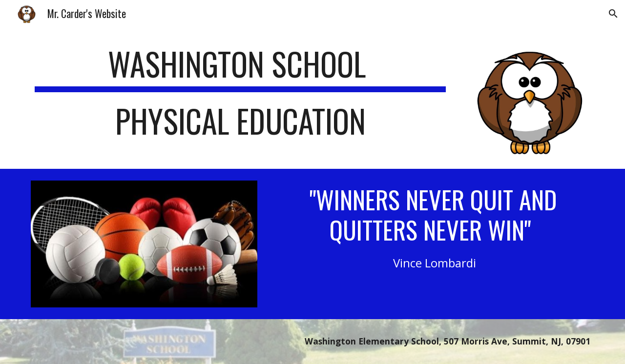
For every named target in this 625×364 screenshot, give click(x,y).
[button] (613, 14)
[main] (240, 97)
